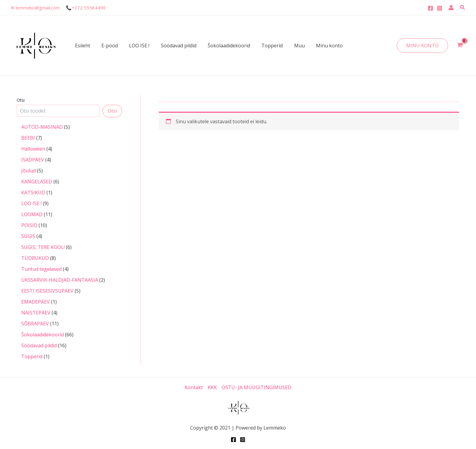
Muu (289, 46)
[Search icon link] (463, 8)
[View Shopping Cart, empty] (460, 46)
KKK (212, 387)
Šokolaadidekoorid (222, 46)
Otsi (21, 100)
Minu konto (317, 46)
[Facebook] (430, 8)
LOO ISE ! (135, 46)
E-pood (107, 46)
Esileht (82, 46)
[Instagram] (440, 8)
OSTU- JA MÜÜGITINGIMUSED (257, 387)
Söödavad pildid (173, 46)
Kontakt (194, 387)
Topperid (263, 46)
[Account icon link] (451, 8)
